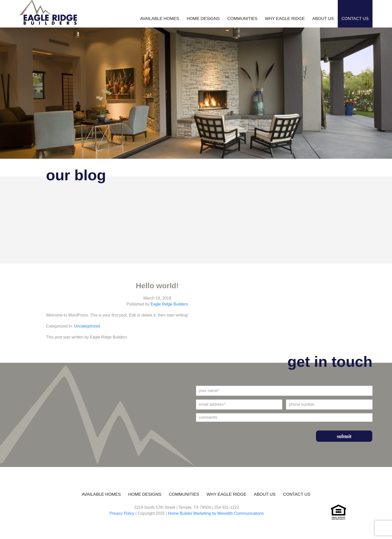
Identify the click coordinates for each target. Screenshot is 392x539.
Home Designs (203, 19)
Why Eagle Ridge (285, 19)
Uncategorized (87, 326)
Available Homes (159, 19)
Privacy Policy (122, 513)
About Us (323, 19)
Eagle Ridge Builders (169, 304)
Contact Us (355, 19)
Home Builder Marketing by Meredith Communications (216, 513)
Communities (242, 19)
